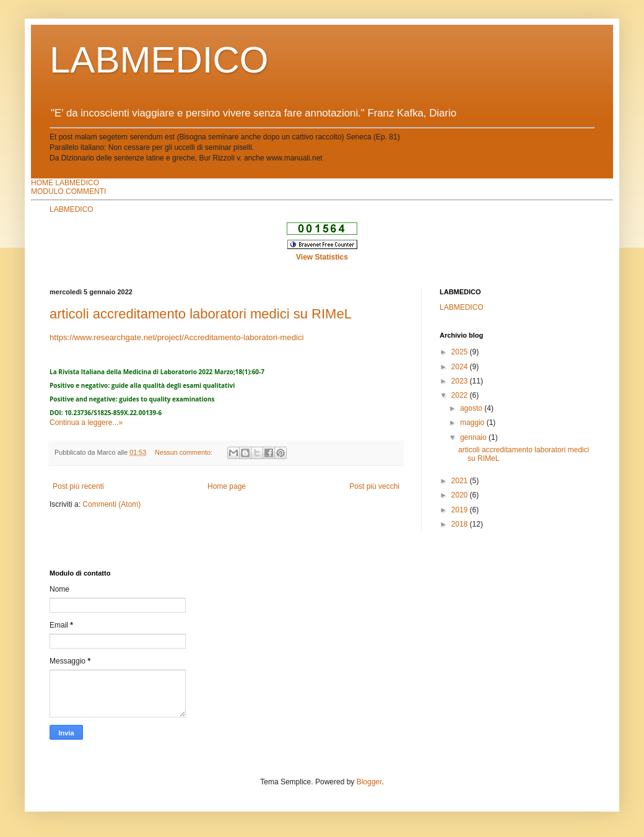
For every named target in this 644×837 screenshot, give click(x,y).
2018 (461, 524)
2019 (461, 510)
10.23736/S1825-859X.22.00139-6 (113, 413)
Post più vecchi (374, 486)
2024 (461, 367)
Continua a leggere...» (86, 423)
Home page (227, 486)
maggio (473, 423)
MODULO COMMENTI (68, 191)
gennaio (474, 437)
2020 (461, 495)
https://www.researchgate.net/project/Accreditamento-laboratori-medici (176, 337)
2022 (461, 395)
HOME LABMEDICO (65, 183)
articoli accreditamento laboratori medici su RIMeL (201, 314)
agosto (472, 408)
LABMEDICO (159, 60)
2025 (461, 352)
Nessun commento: (185, 452)
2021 (461, 481)
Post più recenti (78, 486)
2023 (461, 381)
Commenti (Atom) (111, 504)
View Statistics (322, 257)
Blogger (369, 782)
